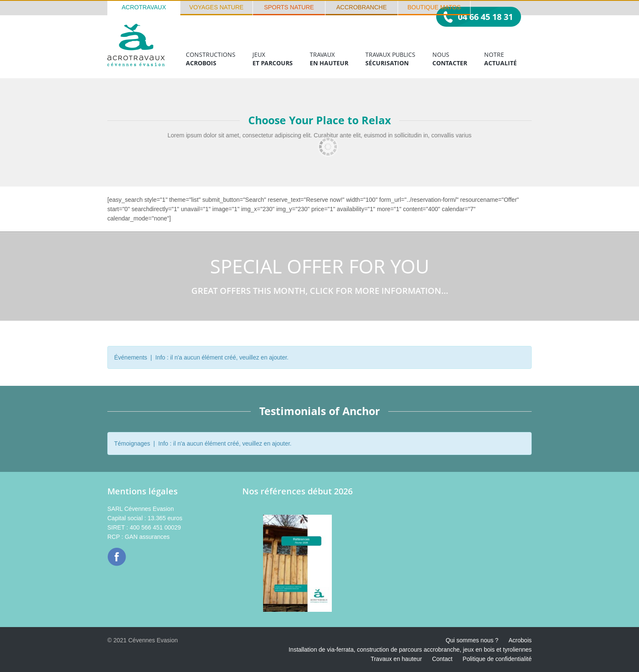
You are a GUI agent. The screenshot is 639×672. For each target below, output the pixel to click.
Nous (450, 59)
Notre (500, 59)
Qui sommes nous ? (472, 640)
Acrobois (520, 640)
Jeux (273, 59)
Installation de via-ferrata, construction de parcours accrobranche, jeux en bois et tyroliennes (410, 650)
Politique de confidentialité (497, 659)
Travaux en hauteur (396, 659)
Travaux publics (390, 59)
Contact (442, 659)
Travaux (329, 59)
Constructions (211, 59)
